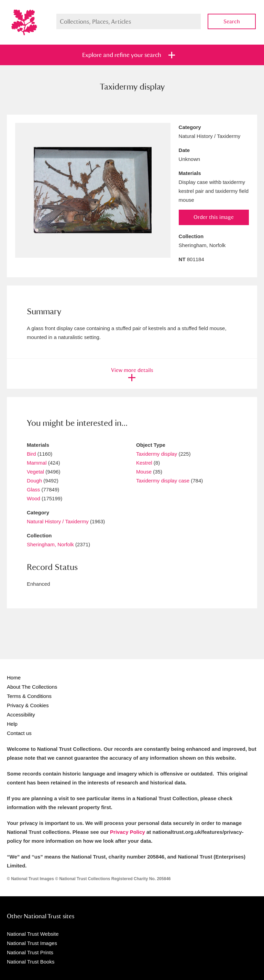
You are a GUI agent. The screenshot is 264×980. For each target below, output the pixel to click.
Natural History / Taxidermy (58, 521)
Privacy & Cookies (28, 705)
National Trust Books (31, 962)
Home (14, 678)
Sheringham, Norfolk (50, 544)
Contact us (19, 733)
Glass (33, 489)
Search (232, 21)
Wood (34, 498)
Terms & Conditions (29, 696)
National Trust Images (32, 943)
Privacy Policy (128, 832)
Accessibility (21, 715)
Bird (31, 454)
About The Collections (32, 687)
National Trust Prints (30, 952)
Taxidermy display (157, 454)
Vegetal (35, 472)
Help (12, 724)
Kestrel (144, 463)
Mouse (144, 472)
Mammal (37, 463)
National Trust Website (33, 934)
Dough (34, 481)
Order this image (214, 217)
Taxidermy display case (163, 481)
